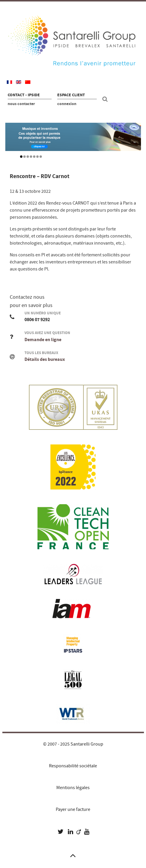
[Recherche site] (106, 99)
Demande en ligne (43, 340)
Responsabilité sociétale (73, 766)
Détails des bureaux (45, 359)
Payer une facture (73, 809)
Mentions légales (73, 788)
